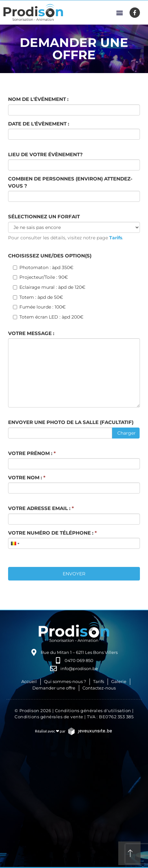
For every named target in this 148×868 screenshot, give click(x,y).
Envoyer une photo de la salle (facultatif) (71, 422)
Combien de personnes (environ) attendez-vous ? (70, 182)
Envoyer (74, 574)
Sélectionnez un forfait (44, 217)
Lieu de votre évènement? (45, 154)
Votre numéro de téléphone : (53, 533)
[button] (120, 12)
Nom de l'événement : (38, 99)
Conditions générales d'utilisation (93, 711)
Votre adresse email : (41, 508)
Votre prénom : (32, 453)
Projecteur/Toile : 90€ (40, 277)
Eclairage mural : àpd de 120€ (49, 287)
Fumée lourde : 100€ (39, 307)
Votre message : (31, 333)
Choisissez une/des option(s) (50, 256)
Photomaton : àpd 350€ (43, 267)
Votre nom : (27, 477)
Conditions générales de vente (49, 717)
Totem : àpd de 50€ (38, 297)
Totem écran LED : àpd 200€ (48, 317)
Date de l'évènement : (39, 124)
